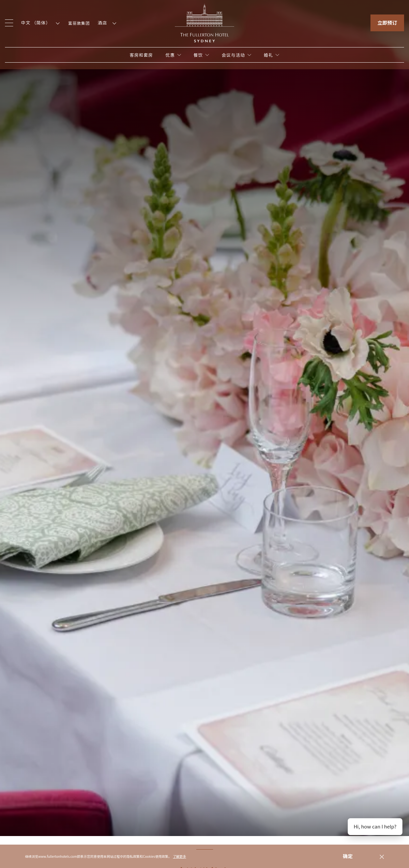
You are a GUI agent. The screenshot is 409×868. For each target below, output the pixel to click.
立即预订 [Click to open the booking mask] (387, 23)
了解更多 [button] (179, 856)
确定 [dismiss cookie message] (348, 856)
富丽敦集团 (79, 23)
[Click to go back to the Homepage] (204, 22)
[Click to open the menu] (9, 23)
